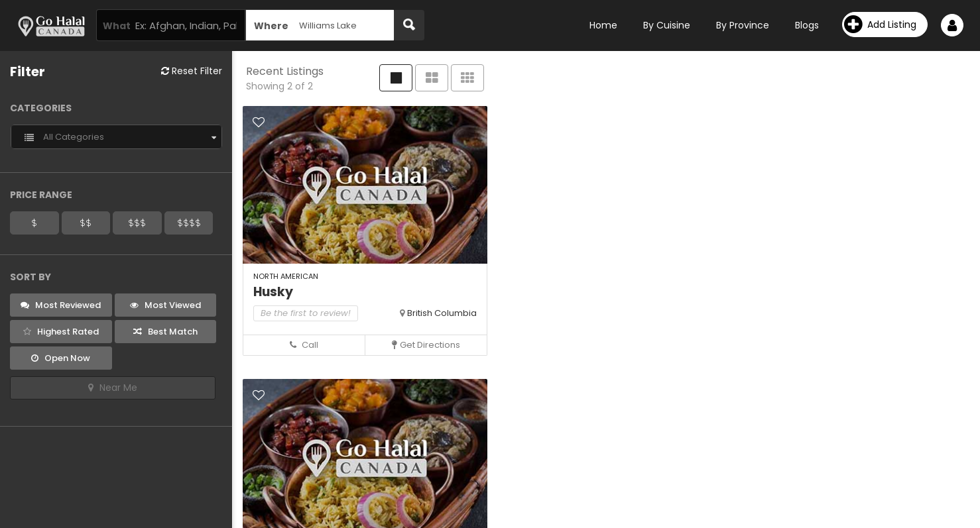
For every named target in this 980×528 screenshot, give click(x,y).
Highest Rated (61, 332)
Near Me (113, 388)
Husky (273, 292)
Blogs (807, 25)
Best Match (165, 332)
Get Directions (426, 345)
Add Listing (880, 25)
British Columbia (442, 313)
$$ (86, 223)
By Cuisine (667, 25)
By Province (743, 25)
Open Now (61, 358)
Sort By (31, 277)
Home (603, 25)
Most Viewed (165, 305)
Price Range (41, 195)
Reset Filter (192, 71)
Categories (41, 108)
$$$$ (189, 223)
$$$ (137, 223)
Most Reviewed (61, 305)
